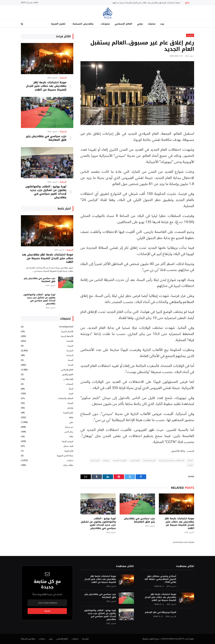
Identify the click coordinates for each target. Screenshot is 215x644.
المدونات (70, 384)
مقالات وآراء (68, 465)
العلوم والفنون (68, 374)
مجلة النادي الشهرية (65, 456)
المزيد (71, 394)
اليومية (70, 403)
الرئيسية (190, 35)
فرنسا (190, 465)
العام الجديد (135, 460)
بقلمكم (70, 408)
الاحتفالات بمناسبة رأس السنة (172, 460)
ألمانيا (190, 460)
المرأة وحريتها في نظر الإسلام (161, 612)
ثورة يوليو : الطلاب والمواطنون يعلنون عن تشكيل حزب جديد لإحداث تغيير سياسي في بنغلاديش (98, 523)
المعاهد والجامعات (65, 398)
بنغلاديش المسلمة (83, 24)
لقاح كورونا (69, 451)
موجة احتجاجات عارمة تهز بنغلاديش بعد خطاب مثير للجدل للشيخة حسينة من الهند (146, 3)
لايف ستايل (68, 446)
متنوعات (105, 24)
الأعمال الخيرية (67, 331)
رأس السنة (95, 460)
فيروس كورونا (68, 441)
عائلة (71, 437)
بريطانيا (106, 460)
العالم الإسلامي (123, 24)
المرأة (71, 389)
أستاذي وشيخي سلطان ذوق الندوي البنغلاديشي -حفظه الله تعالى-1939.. (160, 579)
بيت (162, 24)
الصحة (71, 360)
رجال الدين (69, 432)
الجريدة (70, 346)
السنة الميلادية (149, 460)
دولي (140, 24)
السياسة (63, 78)
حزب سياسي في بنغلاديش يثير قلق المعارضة (139, 520)
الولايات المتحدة (120, 460)
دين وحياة (69, 427)
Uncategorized (66, 327)
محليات (152, 24)
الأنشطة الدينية (67, 336)
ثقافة (71, 417)
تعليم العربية (58, 24)
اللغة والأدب (68, 379)
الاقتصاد (70, 341)
